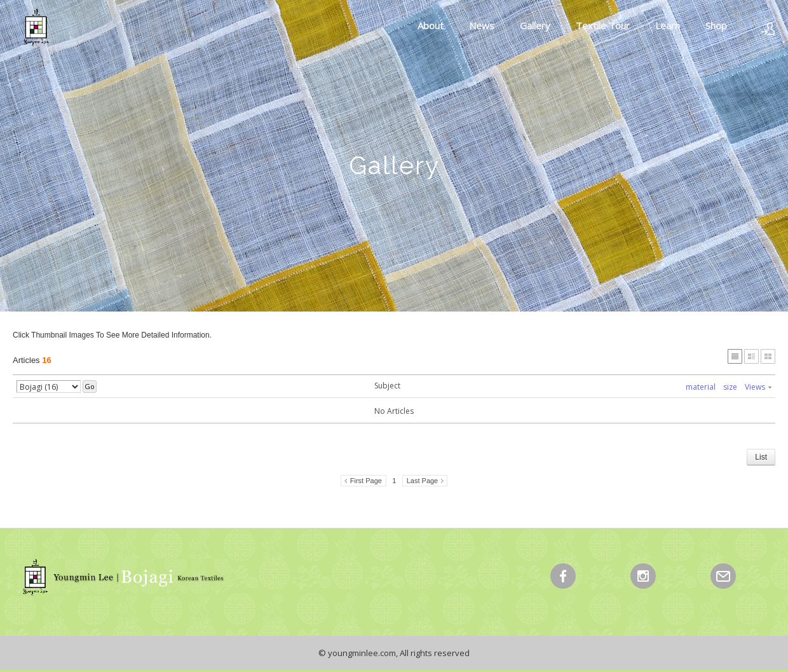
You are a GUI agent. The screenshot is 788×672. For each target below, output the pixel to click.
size (730, 387)
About (431, 25)
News (482, 25)
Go (90, 386)
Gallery (535, 25)
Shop (716, 25)
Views (758, 387)
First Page (366, 481)
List (761, 457)
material (701, 387)
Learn (668, 25)
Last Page (423, 481)
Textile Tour (603, 25)
